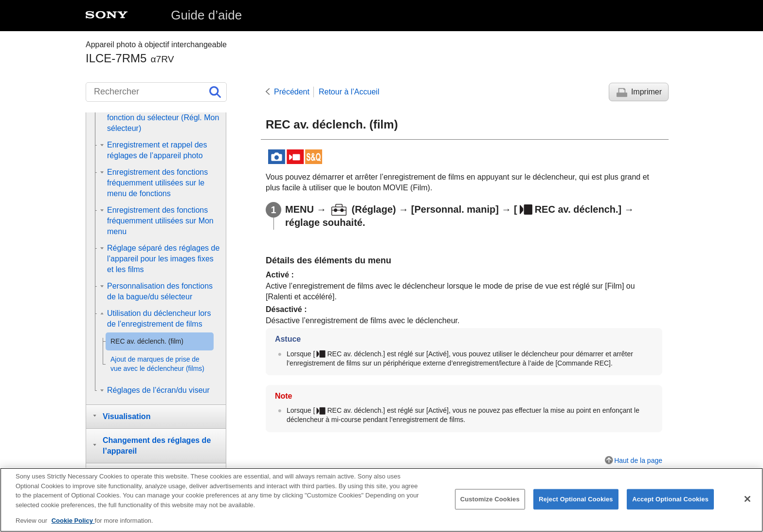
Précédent (292, 92)
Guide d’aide (206, 15)
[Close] (747, 500)
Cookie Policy (73, 522)
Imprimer (646, 92)
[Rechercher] (156, 92)
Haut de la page (638, 460)
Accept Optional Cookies (670, 500)
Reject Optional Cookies (576, 500)
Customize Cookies (490, 500)
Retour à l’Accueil (349, 92)
